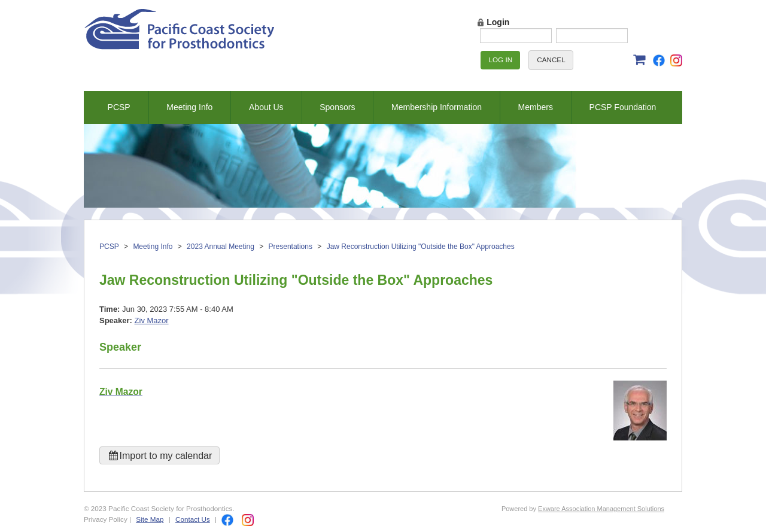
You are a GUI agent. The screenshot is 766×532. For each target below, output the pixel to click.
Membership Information (437, 107)
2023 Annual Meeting (221, 247)
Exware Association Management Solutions (601, 509)
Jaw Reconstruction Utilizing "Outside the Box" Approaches (421, 247)
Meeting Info (189, 107)
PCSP (119, 107)
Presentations (291, 247)
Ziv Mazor (152, 320)
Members (536, 107)
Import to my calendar (159, 456)
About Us (266, 107)
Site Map (150, 519)
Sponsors (337, 107)
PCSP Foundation (623, 107)
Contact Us (193, 519)
